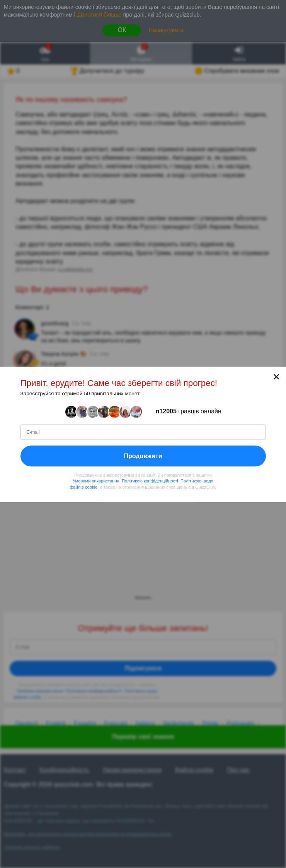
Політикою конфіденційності (150, 481)
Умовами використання (96, 481)
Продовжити (143, 456)
